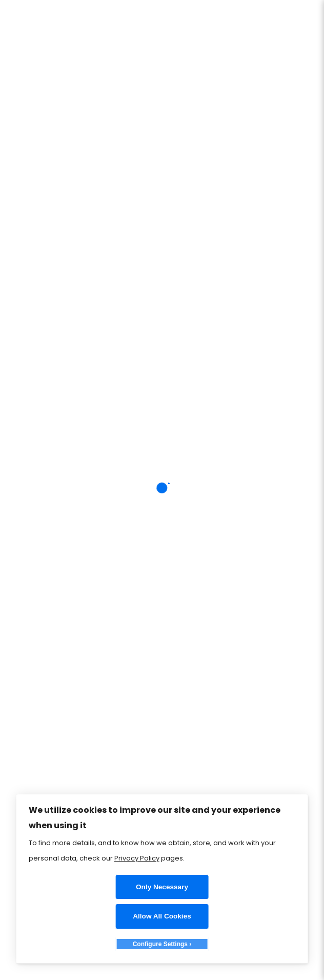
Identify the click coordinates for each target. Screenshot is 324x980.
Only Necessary (162, 887)
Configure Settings (160, 944)
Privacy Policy (137, 858)
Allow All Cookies (162, 916)
